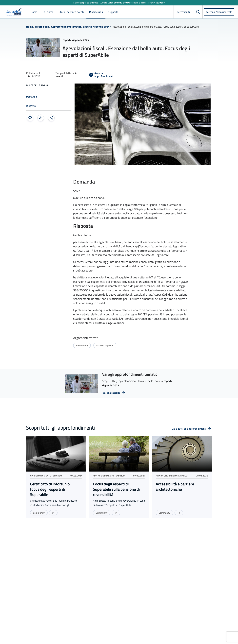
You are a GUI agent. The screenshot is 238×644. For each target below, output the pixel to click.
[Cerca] (198, 12)
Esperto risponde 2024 (96, 27)
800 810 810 (120, 3)
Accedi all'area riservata (219, 12)
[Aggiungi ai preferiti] (30, 118)
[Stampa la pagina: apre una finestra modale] (41, 118)
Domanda (31, 97)
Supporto (113, 12)
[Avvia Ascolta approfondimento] (103, 75)
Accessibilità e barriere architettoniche (175, 487)
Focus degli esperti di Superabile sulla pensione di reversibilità (116, 489)
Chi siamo (48, 12)
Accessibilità (184, 12)
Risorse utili (96, 12)
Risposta (31, 106)
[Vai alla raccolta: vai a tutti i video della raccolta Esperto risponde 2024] (114, 393)
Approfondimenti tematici (66, 27)
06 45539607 (158, 3)
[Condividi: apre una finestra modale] (51, 118)
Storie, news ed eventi (71, 12)
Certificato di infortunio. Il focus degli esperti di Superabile (52, 489)
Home (34, 12)
